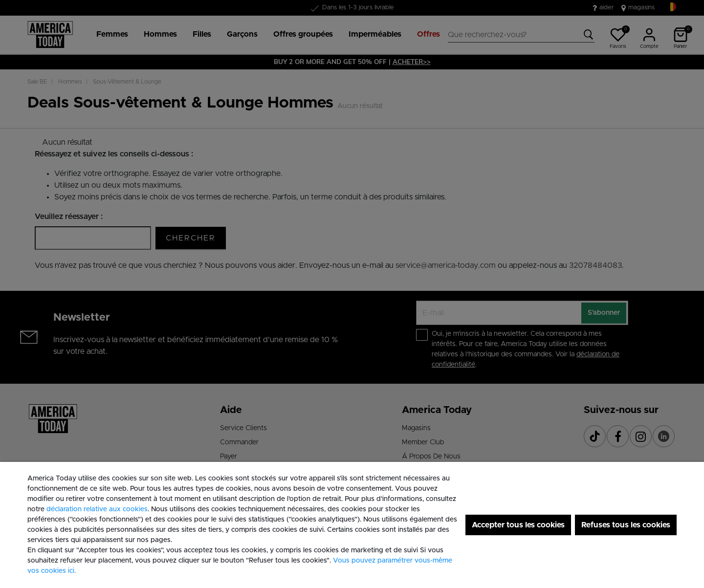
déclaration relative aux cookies (97, 509)
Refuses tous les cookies (626, 525)
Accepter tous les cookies (518, 525)
